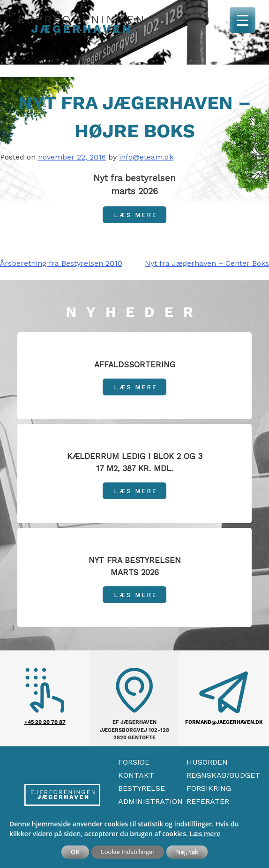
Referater (208, 801)
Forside (134, 762)
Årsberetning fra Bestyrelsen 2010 (61, 263)
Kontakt (136, 775)
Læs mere (205, 834)
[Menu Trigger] (243, 20)
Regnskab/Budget (223, 775)
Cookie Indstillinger (128, 852)
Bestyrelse (142, 788)
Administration (150, 801)
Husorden (207, 762)
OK (75, 852)
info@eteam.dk (146, 157)
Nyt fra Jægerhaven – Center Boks (207, 263)
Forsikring (209, 788)
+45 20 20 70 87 (45, 722)
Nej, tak (187, 852)
